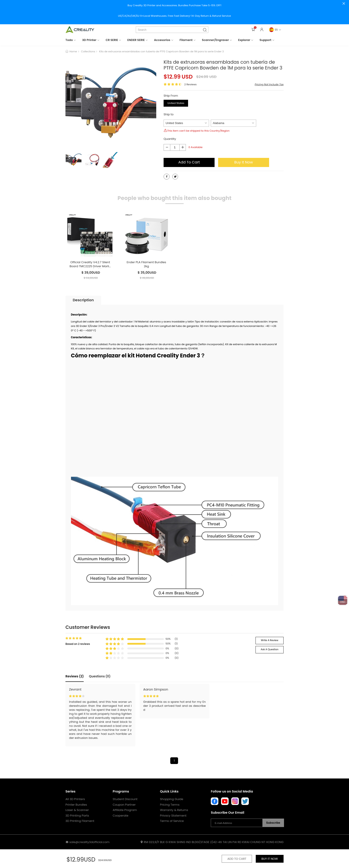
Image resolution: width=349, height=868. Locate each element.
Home (73, 51)
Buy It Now (243, 162)
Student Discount (125, 799)
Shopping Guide (172, 799)
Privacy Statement (173, 816)
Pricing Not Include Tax (269, 84)
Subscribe (273, 823)
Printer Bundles (76, 805)
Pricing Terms (170, 805)
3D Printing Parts (77, 816)
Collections (88, 51)
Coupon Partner (124, 805)
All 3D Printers (75, 799)
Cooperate (120, 816)
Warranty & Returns (174, 810)
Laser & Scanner (77, 810)
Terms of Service (172, 821)
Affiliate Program (125, 810)
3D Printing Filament (80, 821)
